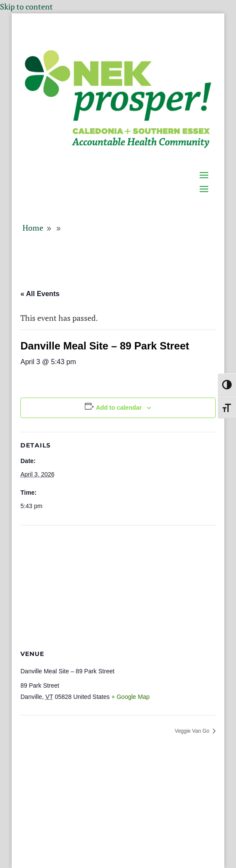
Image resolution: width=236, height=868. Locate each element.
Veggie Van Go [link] (193, 731)
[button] (207, 157)
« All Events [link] (40, 294)
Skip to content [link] (26, 7)
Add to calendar (119, 408)
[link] (118, 147)
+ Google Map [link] (130, 697)
